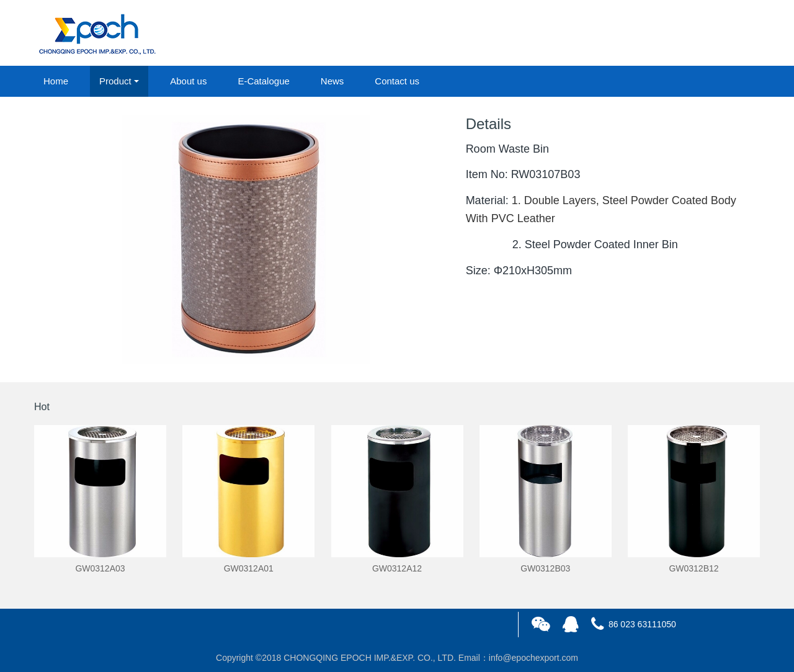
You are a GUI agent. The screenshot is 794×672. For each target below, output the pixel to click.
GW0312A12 (397, 568)
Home (56, 81)
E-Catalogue (263, 81)
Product (115, 81)
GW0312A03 (100, 568)
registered (731, 34)
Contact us (397, 81)
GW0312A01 (249, 568)
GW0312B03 (545, 568)
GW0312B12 (694, 568)
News (332, 81)
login (676, 34)
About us (188, 81)
